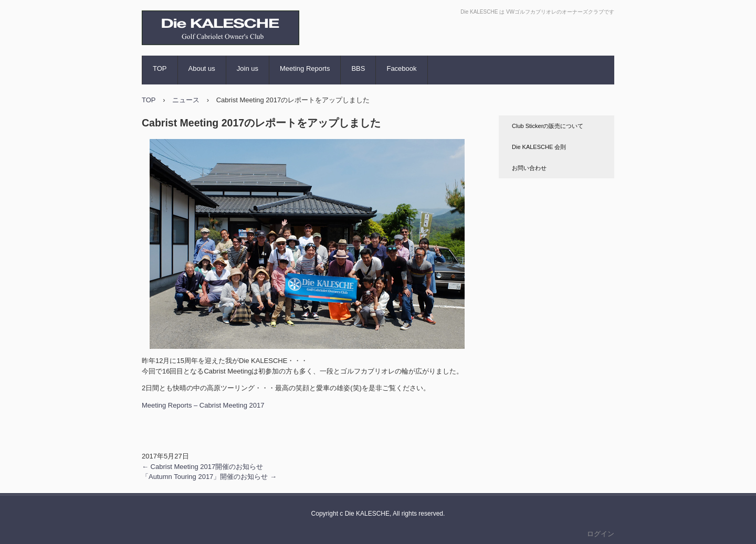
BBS (358, 68)
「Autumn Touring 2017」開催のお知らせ (209, 477)
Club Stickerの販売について (548, 126)
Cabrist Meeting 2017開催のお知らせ (202, 467)
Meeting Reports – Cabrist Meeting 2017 (203, 405)
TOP (160, 68)
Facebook (401, 68)
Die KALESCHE (192, 55)
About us (202, 68)
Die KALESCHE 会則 (539, 147)
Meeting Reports (305, 68)
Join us (248, 68)
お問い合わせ (529, 168)
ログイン (601, 534)
